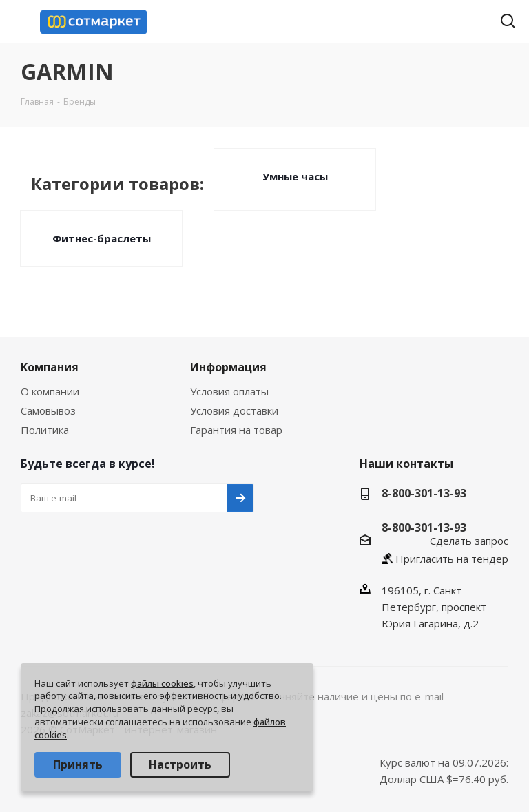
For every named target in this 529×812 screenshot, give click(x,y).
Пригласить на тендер (452, 559)
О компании (50, 391)
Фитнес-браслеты (102, 238)
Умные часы (295, 176)
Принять (78, 764)
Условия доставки (234, 410)
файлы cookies (162, 683)
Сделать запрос (469, 541)
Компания (50, 367)
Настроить (180, 764)
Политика (45, 430)
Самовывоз (48, 410)
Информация (228, 367)
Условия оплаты (229, 391)
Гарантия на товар (236, 430)
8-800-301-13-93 (424, 493)
